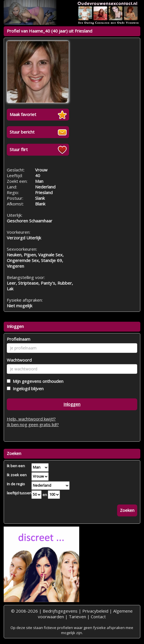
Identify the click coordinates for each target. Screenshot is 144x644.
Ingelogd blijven (27, 388)
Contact (98, 617)
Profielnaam (19, 339)
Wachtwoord (19, 360)
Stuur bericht (22, 132)
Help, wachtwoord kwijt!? (31, 419)
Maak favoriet (23, 114)
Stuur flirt (19, 149)
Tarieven (77, 617)
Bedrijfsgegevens (60, 611)
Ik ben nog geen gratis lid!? (33, 424)
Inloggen (72, 404)
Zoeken (127, 510)
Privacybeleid (95, 611)
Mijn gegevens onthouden (37, 381)
